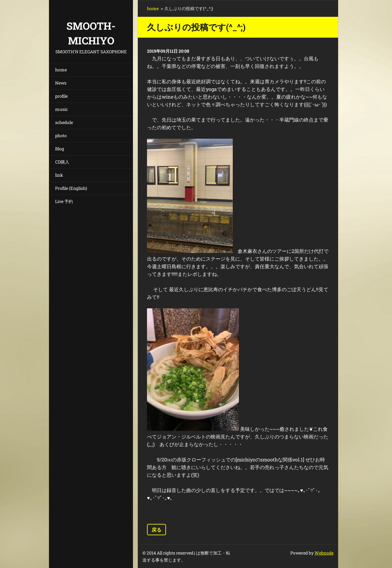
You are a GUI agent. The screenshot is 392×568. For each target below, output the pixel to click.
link (59, 175)
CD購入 (62, 162)
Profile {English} (71, 188)
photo (61, 135)
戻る (156, 530)
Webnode (324, 553)
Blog (60, 149)
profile (61, 96)
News (61, 83)
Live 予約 (64, 201)
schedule (64, 122)
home (61, 70)
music (61, 109)
